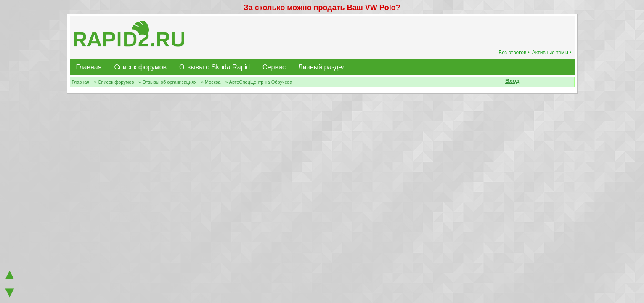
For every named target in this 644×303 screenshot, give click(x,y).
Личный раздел (322, 67)
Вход (513, 81)
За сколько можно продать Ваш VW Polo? (322, 8)
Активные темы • (552, 53)
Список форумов (140, 67)
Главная (89, 67)
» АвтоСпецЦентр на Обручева (258, 82)
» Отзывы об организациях (167, 82)
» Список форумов (114, 82)
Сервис (274, 67)
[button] (525, 82)
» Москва (211, 82)
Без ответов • (514, 53)
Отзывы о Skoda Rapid (215, 67)
